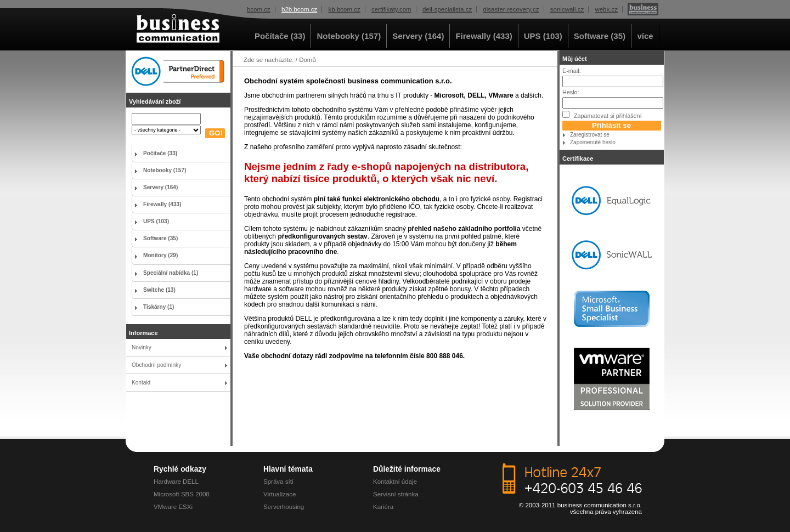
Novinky (142, 347)
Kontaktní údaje (395, 482)
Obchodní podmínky (156, 365)
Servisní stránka (396, 494)
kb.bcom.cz (345, 9)
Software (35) (600, 36)
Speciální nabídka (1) (171, 273)
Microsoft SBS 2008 (182, 494)
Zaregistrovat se (590, 135)
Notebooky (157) (349, 36)
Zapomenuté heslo (593, 142)
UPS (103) (543, 36)
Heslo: (571, 92)
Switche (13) (159, 290)
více (645, 36)
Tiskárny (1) (159, 307)
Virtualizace (280, 494)
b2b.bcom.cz (299, 9)
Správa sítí (278, 482)
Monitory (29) (160, 255)
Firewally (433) (484, 36)
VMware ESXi (173, 507)
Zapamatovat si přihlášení (602, 115)
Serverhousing (284, 507)
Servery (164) (418, 36)
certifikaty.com (391, 9)
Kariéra (383, 507)
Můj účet (575, 59)
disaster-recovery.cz (511, 9)
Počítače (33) (280, 36)
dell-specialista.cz (447, 9)
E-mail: (572, 71)
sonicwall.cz (567, 9)
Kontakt (141, 383)
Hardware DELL (176, 482)
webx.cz (606, 9)
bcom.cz (259, 9)
